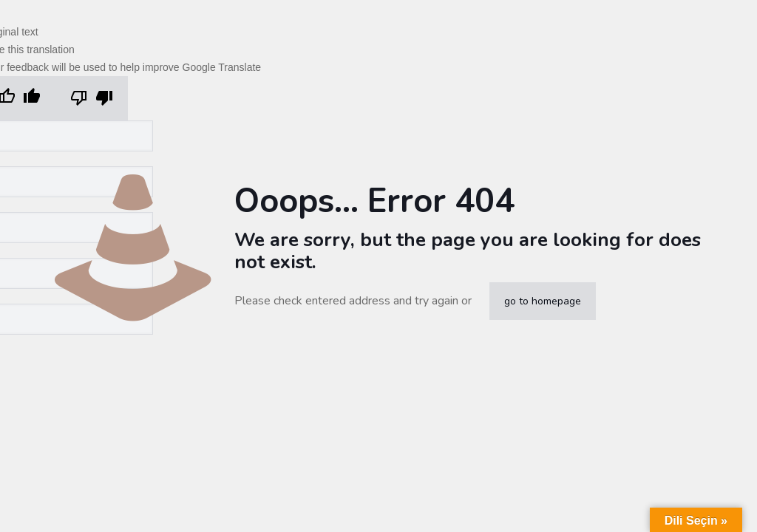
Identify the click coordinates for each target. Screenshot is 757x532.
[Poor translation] (92, 98)
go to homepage (543, 301)
